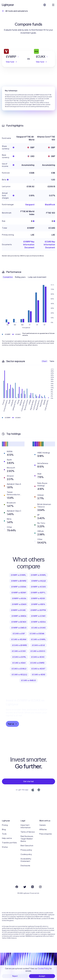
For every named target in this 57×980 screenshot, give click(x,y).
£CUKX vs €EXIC (38, 657)
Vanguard (30, 205)
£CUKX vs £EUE (38, 645)
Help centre (7, 838)
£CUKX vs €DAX (19, 663)
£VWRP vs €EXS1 (38, 598)
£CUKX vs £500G (38, 651)
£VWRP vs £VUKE (18, 610)
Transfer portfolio (9, 843)
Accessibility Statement (26, 860)
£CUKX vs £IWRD (38, 663)
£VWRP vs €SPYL (38, 593)
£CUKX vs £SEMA (37, 634)
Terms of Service (28, 832)
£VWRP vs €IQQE (39, 581)
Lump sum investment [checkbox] (37, 277)
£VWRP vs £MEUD (19, 628)
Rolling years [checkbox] (20, 277)
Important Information (26, 826)
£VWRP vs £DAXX (19, 604)
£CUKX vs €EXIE (39, 675)
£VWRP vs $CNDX (19, 622)
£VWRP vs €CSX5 (38, 587)
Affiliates (43, 829)
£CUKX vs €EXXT (38, 669)
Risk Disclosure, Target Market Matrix (27, 839)
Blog (4, 829)
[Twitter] (25, 887)
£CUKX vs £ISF (19, 634)
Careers (43, 825)
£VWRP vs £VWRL (18, 575)
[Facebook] (17, 887)
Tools (4, 834)
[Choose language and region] (45, 5)
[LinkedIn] (32, 887)
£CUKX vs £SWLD (19, 669)
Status (5, 847)
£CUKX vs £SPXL (19, 657)
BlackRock (50, 205)
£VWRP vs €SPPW (38, 610)
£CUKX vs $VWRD (20, 645)
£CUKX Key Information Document (49, 245)
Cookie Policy (44, 969)
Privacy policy (26, 850)
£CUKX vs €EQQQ (19, 675)
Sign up (12, 724)
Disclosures (25, 866)
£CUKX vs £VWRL (38, 639)
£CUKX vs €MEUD (28, 680)
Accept (42, 976)
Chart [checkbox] (44, 361)
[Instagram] (40, 887)
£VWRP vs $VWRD (19, 581)
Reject (15, 976)
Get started (28, 781)
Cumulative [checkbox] (8, 277)
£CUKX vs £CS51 (19, 651)
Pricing (5, 825)
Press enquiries (46, 834)
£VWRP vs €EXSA (38, 622)
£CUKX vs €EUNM (19, 639)
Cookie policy (26, 854)
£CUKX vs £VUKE (38, 628)
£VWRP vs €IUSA (19, 598)
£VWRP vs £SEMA (19, 587)
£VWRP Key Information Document (29, 245)
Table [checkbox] (52, 361)
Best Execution (27, 846)
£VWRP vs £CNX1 (38, 616)
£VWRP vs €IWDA (19, 616)
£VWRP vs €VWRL (38, 575)
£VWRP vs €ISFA (38, 604)
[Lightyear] (8, 5)
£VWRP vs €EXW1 (19, 593)
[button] (14, 57)
